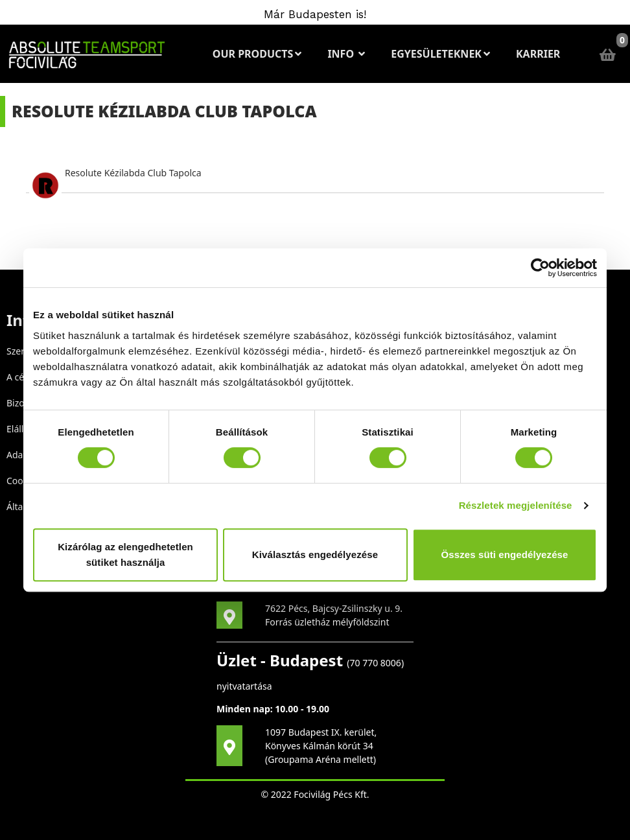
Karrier (538, 54)
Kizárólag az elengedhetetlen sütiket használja (125, 554)
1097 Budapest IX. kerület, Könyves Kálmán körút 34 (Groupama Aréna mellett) (321, 746)
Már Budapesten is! (315, 14)
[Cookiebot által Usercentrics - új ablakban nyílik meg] (540, 268)
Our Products (257, 54)
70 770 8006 (376, 663)
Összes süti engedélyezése (505, 554)
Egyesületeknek (440, 54)
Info (346, 54)
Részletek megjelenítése (516, 505)
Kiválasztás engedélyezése (315, 554)
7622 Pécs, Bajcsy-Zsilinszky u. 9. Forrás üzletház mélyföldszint (334, 615)
